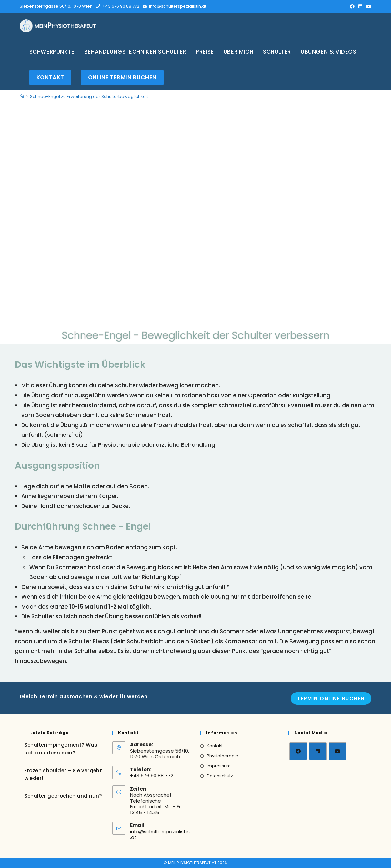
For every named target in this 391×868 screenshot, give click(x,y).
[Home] (22, 97)
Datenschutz (220, 776)
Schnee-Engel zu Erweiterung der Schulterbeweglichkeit (89, 97)
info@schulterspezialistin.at (178, 6)
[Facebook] (298, 751)
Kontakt (215, 746)
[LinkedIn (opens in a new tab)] (360, 6)
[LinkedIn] (318, 751)
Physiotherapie (223, 756)
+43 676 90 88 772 (121, 6)
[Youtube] (338, 751)
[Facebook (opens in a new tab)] (352, 6)
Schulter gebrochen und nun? (63, 796)
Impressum (219, 766)
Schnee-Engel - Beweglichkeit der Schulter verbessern (196, 335)
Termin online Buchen (331, 698)
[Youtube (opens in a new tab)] (368, 6)
